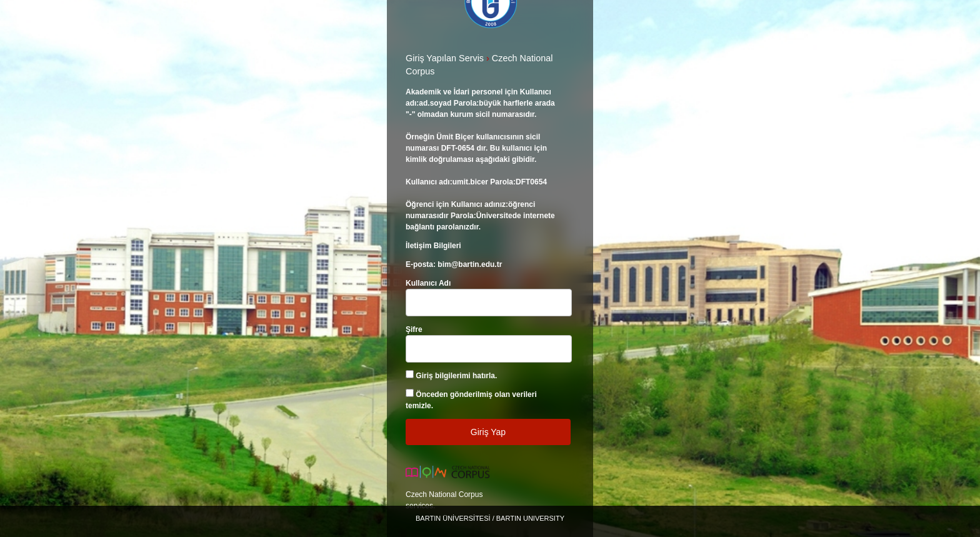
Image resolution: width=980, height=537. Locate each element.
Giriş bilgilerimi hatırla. (456, 376)
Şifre (414, 329)
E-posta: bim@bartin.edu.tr (454, 264)
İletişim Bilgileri (433, 246)
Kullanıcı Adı (428, 283)
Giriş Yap (488, 432)
